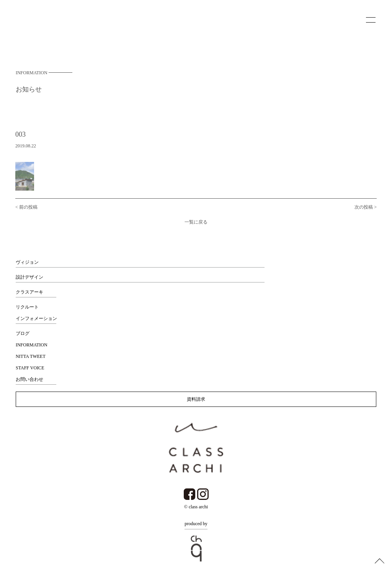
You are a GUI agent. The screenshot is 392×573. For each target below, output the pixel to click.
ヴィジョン (27, 262)
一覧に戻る (196, 224)
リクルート (27, 307)
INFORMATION (32, 345)
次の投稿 (364, 209)
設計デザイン (29, 277)
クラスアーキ (29, 292)
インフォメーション (36, 318)
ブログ (23, 333)
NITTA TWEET (31, 356)
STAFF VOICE (30, 368)
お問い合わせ (29, 379)
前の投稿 (28, 209)
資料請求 (196, 399)
